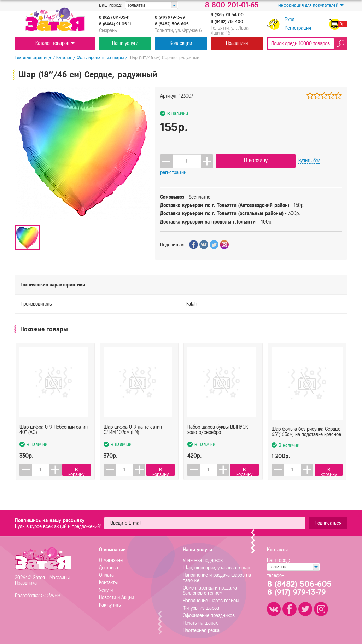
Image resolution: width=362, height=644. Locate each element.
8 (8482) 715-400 (227, 22)
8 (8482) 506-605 (172, 24)
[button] (207, 161)
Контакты (108, 581)
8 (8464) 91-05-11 (115, 24)
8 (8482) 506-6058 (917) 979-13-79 (301, 587)
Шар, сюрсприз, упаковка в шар (216, 566)
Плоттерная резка (201, 629)
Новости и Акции (116, 596)
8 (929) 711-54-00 (227, 15)
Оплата (106, 574)
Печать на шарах (200, 622)
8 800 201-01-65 (232, 5)
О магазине (111, 559)
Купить (315, 161)
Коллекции (181, 43)
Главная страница (33, 57)
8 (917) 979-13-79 (170, 17)
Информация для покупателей (311, 5)
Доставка (109, 566)
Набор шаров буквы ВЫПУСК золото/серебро (218, 423)
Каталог (64, 57)
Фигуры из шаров (201, 607)
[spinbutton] (187, 161)
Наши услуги (125, 43)
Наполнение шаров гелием (211, 599)
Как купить (110, 604)
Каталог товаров (55, 43)
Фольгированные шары (100, 57)
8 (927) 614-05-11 (114, 17)
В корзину (252, 160)
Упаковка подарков (203, 559)
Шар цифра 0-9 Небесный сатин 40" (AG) (54, 423)
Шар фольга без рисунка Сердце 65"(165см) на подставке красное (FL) (306, 423)
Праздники (237, 43)
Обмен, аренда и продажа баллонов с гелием (210, 589)
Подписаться (328, 522)
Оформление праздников (209, 614)
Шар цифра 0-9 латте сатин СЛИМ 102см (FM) (133, 423)
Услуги (106, 589)
